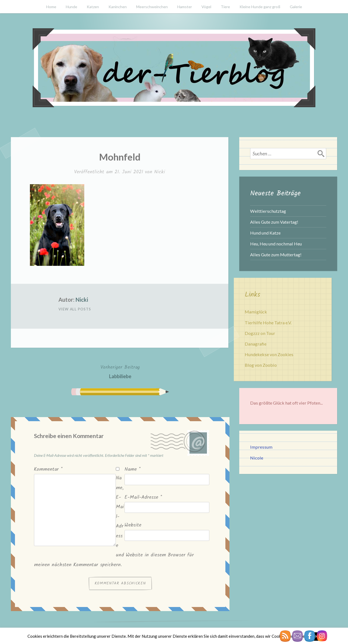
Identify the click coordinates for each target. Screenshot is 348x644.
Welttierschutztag (268, 211)
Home (51, 7)
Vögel (206, 7)
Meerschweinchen (152, 7)
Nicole (257, 458)
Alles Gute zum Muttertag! (276, 255)
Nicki (160, 172)
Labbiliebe (120, 371)
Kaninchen (118, 7)
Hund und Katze (265, 233)
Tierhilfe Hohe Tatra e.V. (268, 323)
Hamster (185, 7)
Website (133, 525)
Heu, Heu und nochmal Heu (276, 244)
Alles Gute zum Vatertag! (274, 222)
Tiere (225, 7)
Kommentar (48, 469)
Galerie (296, 7)
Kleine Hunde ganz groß (260, 7)
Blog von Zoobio (261, 365)
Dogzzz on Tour (260, 333)
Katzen (93, 7)
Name (133, 469)
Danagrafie (256, 344)
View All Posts (75, 309)
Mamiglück (256, 312)
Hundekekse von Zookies (269, 354)
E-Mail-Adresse (143, 497)
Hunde (72, 7)
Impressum (261, 447)
